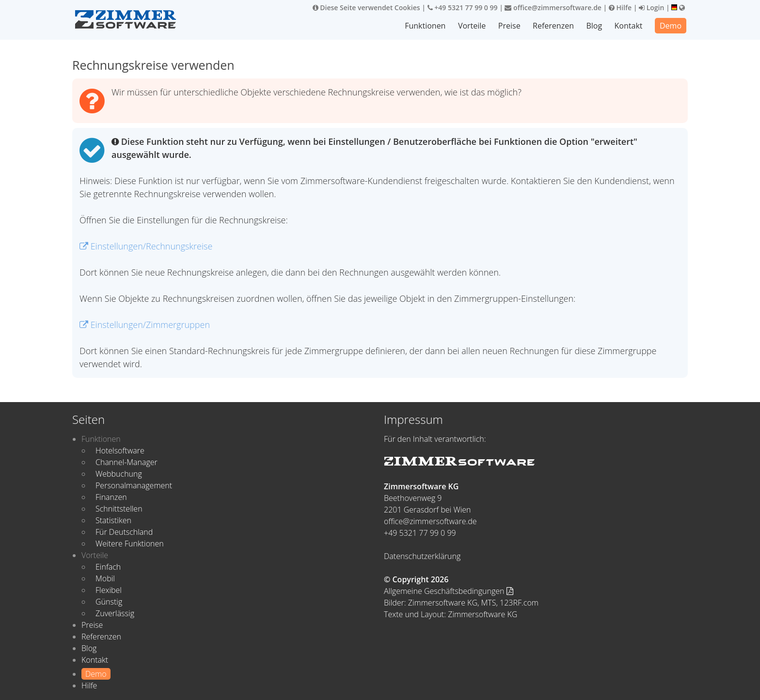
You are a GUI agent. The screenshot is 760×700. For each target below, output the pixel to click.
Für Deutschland (124, 532)
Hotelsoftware (120, 451)
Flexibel (109, 590)
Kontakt (629, 26)
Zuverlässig (115, 613)
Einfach (108, 567)
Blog (594, 26)
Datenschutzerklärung (422, 556)
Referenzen (553, 26)
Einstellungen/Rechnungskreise (146, 246)
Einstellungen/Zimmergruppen (145, 325)
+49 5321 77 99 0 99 (463, 8)
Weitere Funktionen (130, 544)
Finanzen (111, 497)
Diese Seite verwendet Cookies (366, 8)
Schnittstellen (119, 509)
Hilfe (620, 8)
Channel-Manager (127, 462)
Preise (509, 26)
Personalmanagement (134, 485)
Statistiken (113, 520)
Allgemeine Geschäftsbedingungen (449, 591)
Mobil (105, 578)
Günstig (109, 602)
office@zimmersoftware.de (553, 8)
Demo (671, 26)
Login (651, 8)
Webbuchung (119, 474)
